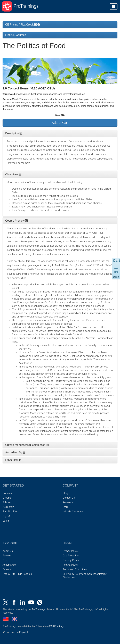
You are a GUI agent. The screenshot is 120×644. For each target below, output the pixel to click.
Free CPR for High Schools (17, 574)
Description (14, 133)
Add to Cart (60, 123)
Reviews (7, 556)
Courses (7, 493)
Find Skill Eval (10, 512)
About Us (8, 551)
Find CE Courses (17, 35)
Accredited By (15, 452)
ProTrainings (39, 609)
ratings (56, 626)
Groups (7, 498)
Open (116, 277)
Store (66, 507)
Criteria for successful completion (27, 445)
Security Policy (71, 560)
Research (68, 502)
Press (6, 560)
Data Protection (71, 556)
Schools (7, 502)
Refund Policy (70, 565)
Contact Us (69, 498)
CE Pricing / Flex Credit (21, 25)
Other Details (15, 460)
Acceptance (9, 565)
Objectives (13, 174)
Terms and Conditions (75, 569)
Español (24, 632)
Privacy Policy (70, 551)
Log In (6, 521)
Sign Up (7, 516)
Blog (65, 493)
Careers (7, 569)
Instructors (8, 507)
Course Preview (16, 221)
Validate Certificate (73, 512)
